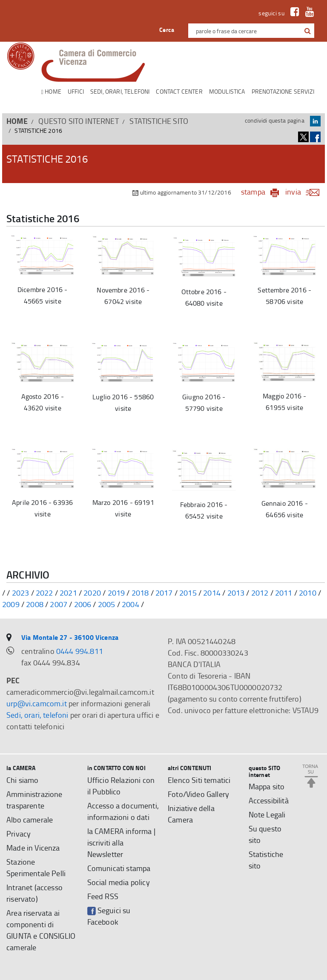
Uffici (76, 91)
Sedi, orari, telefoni (120, 91)
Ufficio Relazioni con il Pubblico (121, 786)
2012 (260, 593)
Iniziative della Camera (191, 814)
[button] (308, 31)
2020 (92, 593)
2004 (131, 604)
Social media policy (119, 882)
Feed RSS (103, 896)
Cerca (167, 30)
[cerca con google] (307, 31)
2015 (188, 593)
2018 (140, 593)
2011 (284, 593)
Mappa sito (267, 786)
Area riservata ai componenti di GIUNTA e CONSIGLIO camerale (41, 930)
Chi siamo (23, 780)
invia (305, 192)
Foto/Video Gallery (198, 794)
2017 (164, 593)
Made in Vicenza (33, 848)
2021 (68, 593)
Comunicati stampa (119, 868)
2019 (116, 593)
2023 (21, 593)
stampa (253, 192)
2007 (59, 604)
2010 (308, 593)
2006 (83, 604)
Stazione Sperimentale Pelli (36, 867)
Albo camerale (30, 820)
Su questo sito (265, 834)
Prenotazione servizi (283, 91)
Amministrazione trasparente (34, 800)
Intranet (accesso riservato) (34, 893)
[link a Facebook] (293, 13)
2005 (107, 604)
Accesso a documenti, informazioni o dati (123, 811)
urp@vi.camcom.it (37, 703)
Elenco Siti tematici (199, 780)
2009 (11, 604)
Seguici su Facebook (109, 916)
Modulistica (227, 91)
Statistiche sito (159, 121)
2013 (236, 593)
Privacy (19, 834)
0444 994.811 (80, 651)
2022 (44, 593)
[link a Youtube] (308, 13)
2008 (35, 604)
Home (51, 92)
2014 (212, 593)
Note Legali (267, 814)
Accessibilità (269, 800)
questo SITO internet (78, 121)
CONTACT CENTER (179, 91)
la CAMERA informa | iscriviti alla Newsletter (121, 842)
